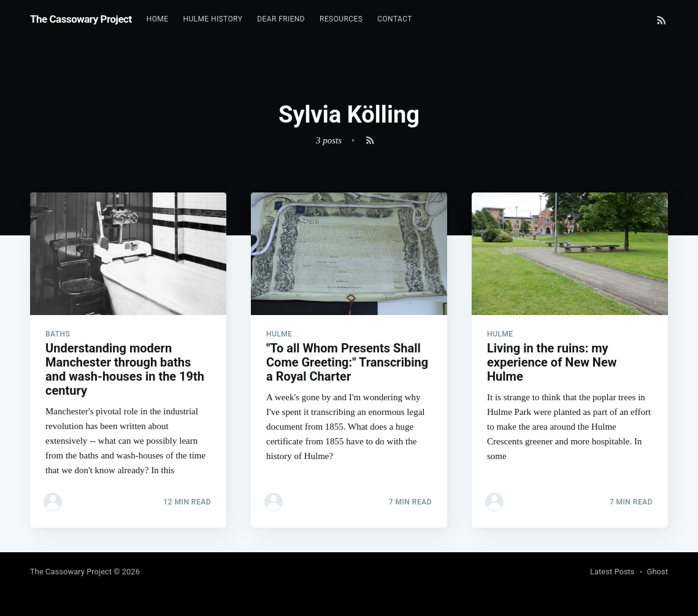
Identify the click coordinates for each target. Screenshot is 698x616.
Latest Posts (612, 572)
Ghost (658, 572)
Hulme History (213, 19)
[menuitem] (158, 19)
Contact (395, 19)
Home (158, 19)
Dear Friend (281, 19)
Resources (341, 19)
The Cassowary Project (81, 19)
